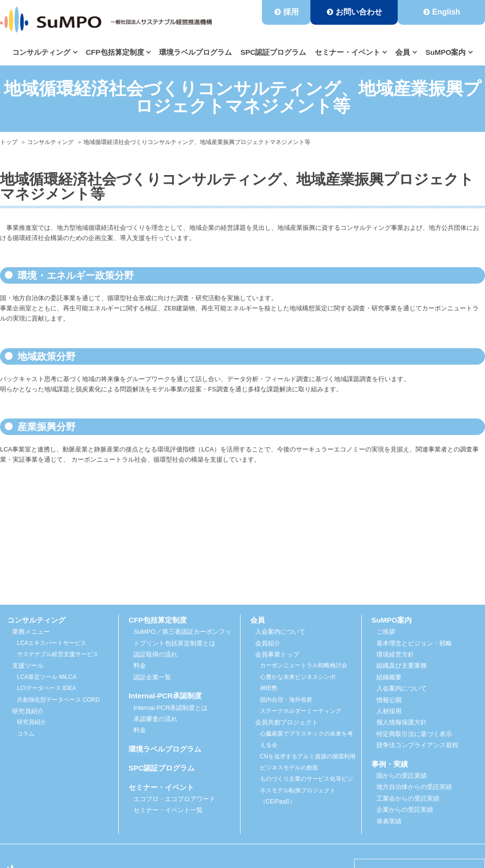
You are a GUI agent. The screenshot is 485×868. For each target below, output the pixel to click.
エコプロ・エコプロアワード (174, 799)
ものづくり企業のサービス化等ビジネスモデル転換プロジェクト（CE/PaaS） (307, 790)
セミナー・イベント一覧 (168, 810)
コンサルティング (50, 142)
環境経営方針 (395, 654)
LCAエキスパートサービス (52, 643)
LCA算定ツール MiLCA (47, 677)
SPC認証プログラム (274, 52)
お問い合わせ (359, 12)
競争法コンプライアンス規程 (417, 745)
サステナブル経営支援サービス (58, 654)
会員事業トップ (277, 654)
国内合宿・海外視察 (286, 700)
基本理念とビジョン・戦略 (414, 643)
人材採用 (389, 711)
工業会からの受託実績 (408, 798)
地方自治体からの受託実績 (414, 787)
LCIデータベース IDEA (47, 688)
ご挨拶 (386, 632)
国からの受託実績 (402, 776)
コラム (26, 734)
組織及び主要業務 (402, 666)
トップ (9, 142)
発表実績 (389, 821)
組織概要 (389, 677)
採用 (291, 12)
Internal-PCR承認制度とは (170, 708)
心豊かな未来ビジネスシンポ (298, 677)
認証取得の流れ (155, 654)
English (446, 12)
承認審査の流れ (155, 719)
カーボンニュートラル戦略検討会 (304, 665)
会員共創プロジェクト (287, 722)
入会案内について (280, 632)
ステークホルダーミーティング (301, 711)
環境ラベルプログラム (195, 52)
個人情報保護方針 (402, 722)
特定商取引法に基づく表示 (414, 734)
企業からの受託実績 (405, 810)
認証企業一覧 (152, 677)
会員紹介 (268, 643)
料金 (140, 666)
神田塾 (269, 688)
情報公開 (389, 700)
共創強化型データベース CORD (58, 700)
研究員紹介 (32, 722)
